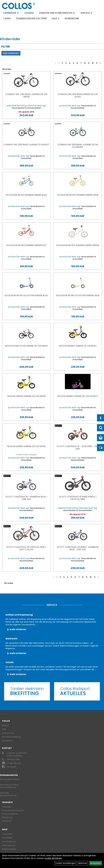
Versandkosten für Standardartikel (26, 108)
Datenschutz (8, 733)
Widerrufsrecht (9, 849)
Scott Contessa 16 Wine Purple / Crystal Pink (78, 498)
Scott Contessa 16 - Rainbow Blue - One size (26, 498)
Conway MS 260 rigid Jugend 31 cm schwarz (78, 146)
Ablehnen (83, 863)
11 (97, 63)
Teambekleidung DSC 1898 (31, 18)
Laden (7, 18)
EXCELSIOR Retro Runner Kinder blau (26, 195)
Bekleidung (7, 817)
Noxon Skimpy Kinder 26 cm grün (26, 446)
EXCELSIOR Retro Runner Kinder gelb (78, 195)
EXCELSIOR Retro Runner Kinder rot (26, 245)
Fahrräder (11, 13)
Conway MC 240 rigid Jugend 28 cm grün (26, 95)
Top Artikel (7, 834)
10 (93, 63)
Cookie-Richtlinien (53, 858)
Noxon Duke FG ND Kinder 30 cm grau (26, 346)
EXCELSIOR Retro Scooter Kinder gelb (78, 295)
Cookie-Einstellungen (65, 863)
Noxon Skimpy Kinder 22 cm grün (26, 396)
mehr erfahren (18, 629)
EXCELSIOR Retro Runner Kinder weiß (78, 245)
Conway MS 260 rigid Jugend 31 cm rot (26, 145)
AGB (4, 729)
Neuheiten (7, 821)
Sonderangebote (10, 814)
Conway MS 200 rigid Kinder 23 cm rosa (78, 95)
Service (87, 13)
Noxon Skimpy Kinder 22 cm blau (78, 346)
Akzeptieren (96, 863)
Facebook (11, 767)
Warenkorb (72, 18)
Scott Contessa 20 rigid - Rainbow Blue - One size (78, 548)
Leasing (29, 13)
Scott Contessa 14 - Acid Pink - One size (78, 448)
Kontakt (6, 725)
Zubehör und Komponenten (57, 13)
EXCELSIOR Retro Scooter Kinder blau (26, 295)
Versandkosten (9, 842)
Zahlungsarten (9, 845)
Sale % (56, 18)
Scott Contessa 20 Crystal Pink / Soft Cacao (26, 548)
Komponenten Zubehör (13, 810)
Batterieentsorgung (11, 737)
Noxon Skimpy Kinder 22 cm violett (78, 396)
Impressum (7, 741)
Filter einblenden (11, 53)
